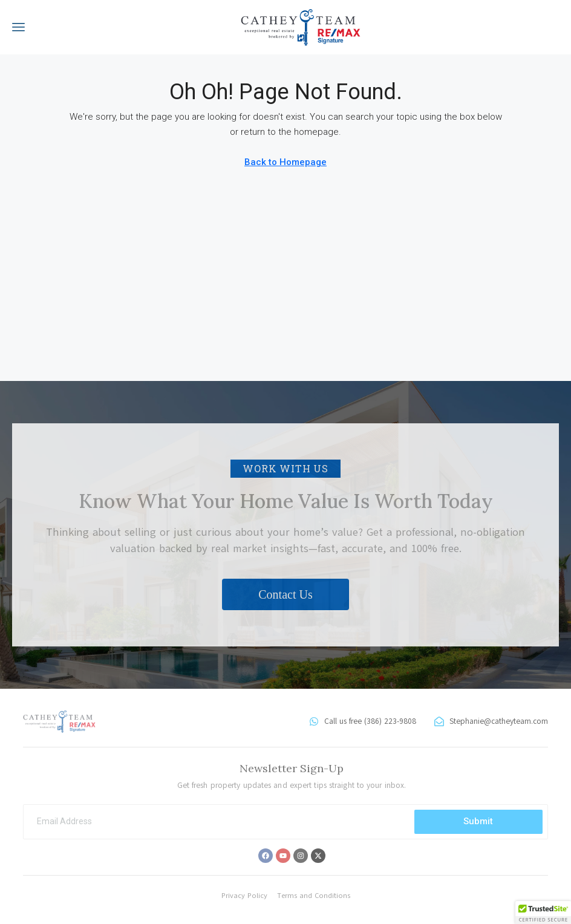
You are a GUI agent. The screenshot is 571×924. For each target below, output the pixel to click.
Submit (478, 821)
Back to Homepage (285, 162)
